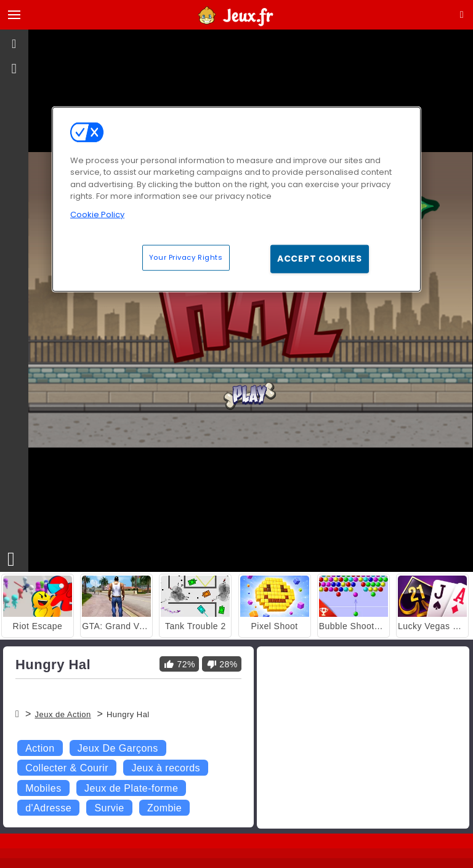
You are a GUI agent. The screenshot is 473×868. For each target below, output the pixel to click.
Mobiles (43, 788)
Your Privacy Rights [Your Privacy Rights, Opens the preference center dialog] (186, 257)
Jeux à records (166, 768)
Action (40, 748)
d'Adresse (48, 808)
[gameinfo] (14, 69)
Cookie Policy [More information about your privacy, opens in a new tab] (97, 214)
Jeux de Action (63, 714)
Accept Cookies (320, 259)
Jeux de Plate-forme (131, 788)
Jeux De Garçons (118, 748)
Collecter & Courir (67, 768)
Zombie (164, 808)
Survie (109, 808)
